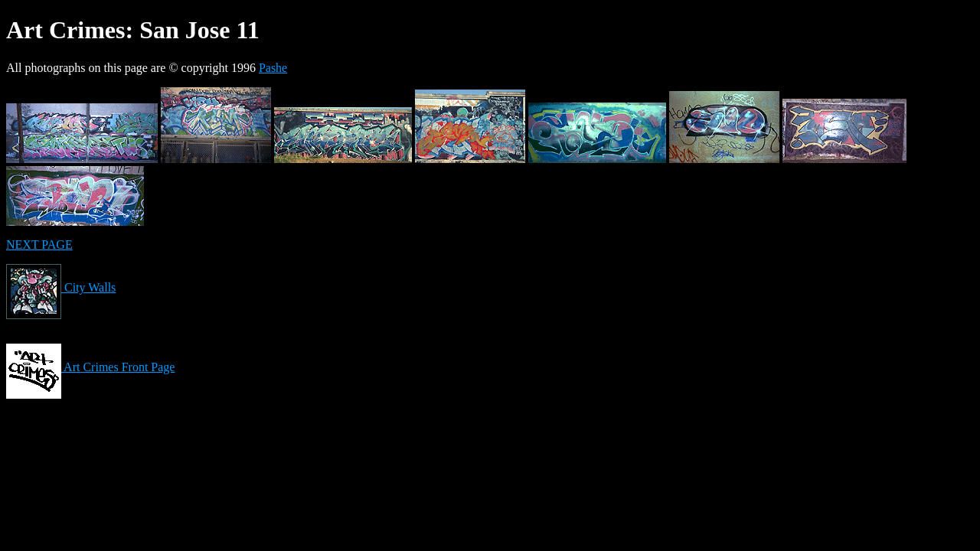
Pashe (273, 68)
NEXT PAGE (39, 245)
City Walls (61, 287)
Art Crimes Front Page (90, 367)
